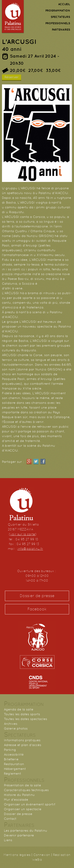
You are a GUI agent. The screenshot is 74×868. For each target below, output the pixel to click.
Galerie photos (16, 728)
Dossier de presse (37, 596)
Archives (11, 724)
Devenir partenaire (19, 835)
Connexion (42, 855)
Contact (10, 819)
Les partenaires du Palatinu (26, 831)
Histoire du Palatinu (19, 795)
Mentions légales (17, 855)
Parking (10, 750)
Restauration (14, 764)
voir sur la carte (23, 534)
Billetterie (11, 759)
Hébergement (15, 769)
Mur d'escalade (16, 800)
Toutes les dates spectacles (26, 719)
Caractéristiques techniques (26, 790)
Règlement (13, 774)
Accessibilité (14, 754)
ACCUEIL (64, 4)
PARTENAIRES (61, 30)
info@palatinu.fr (30, 549)
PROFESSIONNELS (58, 23)
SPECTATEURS (60, 17)
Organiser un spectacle (23, 809)
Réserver (12, 77)
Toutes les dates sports (22, 714)
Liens (8, 840)
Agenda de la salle (19, 709)
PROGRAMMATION (58, 11)
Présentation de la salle (22, 785)
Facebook (37, 609)
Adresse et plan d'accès (23, 745)
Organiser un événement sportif (30, 804)
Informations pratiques (22, 740)
